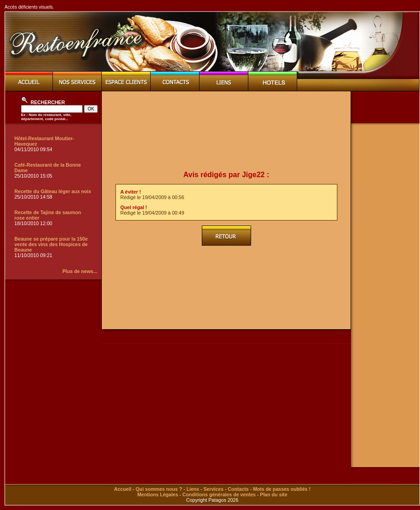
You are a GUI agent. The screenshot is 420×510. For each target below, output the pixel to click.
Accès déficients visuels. (29, 7)
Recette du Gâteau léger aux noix (53, 191)
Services (214, 489)
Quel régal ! (134, 207)
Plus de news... (80, 271)
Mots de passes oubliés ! (282, 489)
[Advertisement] (226, 131)
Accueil (123, 489)
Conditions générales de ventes (219, 494)
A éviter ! (131, 192)
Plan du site (274, 494)
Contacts (238, 489)
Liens (193, 489)
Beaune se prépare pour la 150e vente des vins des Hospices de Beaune (51, 244)
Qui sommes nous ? (159, 489)
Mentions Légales (158, 494)
